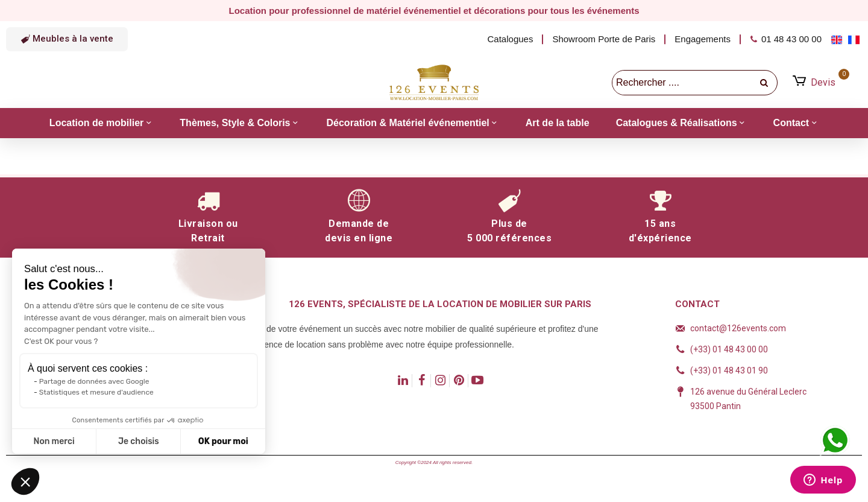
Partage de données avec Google (94, 381)
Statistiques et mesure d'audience (96, 392)
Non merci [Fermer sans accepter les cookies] (54, 441)
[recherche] (765, 83)
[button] (67, 39)
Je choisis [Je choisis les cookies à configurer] (139, 441)
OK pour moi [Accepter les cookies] (223, 441)
